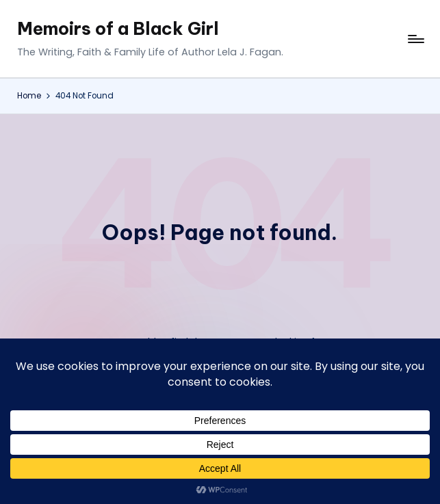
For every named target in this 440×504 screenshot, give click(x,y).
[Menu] (415, 39)
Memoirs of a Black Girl (118, 29)
